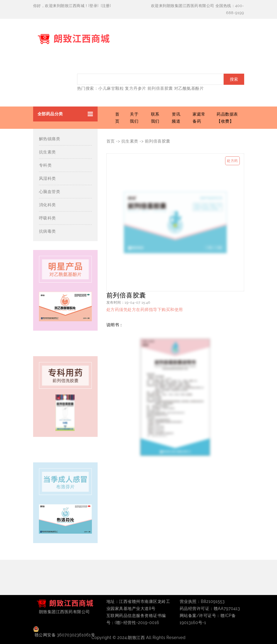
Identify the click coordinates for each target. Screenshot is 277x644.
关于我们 (134, 118)
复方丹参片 (136, 88)
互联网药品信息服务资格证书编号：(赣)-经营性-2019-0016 (136, 619)
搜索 (234, 79)
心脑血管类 (50, 192)
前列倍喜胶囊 (160, 88)
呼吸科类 (47, 218)
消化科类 (47, 205)
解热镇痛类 (50, 139)
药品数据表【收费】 (227, 118)
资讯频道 (176, 118)
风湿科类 (47, 178)
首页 (117, 118)
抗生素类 (47, 152)
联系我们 (155, 118)
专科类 (45, 165)
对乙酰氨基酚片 (189, 88)
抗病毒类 (47, 231)
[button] (65, 114)
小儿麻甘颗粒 (111, 88)
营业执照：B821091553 (202, 601)
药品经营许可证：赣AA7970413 (210, 608)
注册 (106, 6)
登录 (93, 6)
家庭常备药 (199, 118)
